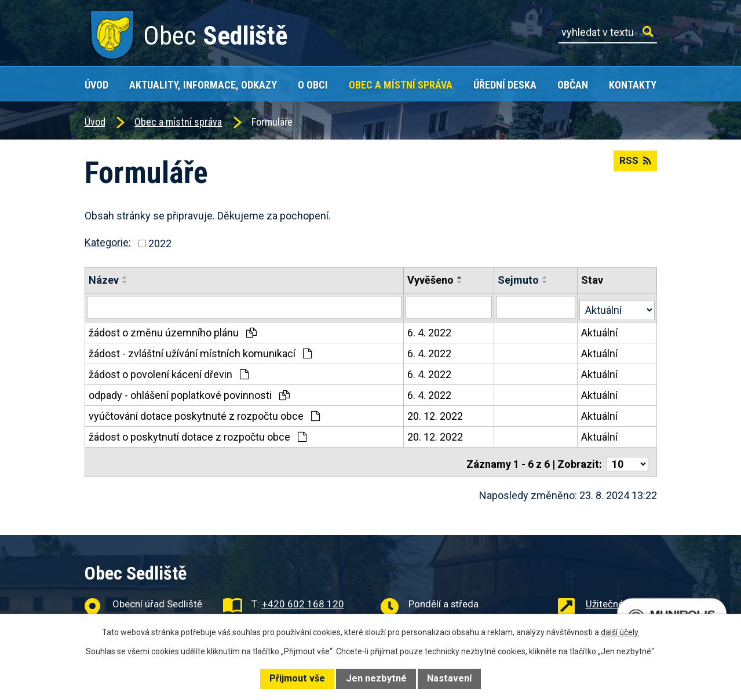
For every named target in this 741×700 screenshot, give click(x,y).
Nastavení (449, 678)
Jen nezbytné (376, 678)
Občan (573, 85)
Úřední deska (505, 85)
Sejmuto (519, 280)
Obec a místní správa (401, 85)
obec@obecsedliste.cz (310, 613)
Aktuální (600, 330)
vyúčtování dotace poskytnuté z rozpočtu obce (204, 414)
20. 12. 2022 (436, 414)
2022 (160, 243)
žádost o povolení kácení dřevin (169, 372)
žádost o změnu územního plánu (173, 330)
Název (104, 280)
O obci (313, 85)
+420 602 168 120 (303, 598)
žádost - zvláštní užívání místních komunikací (200, 351)
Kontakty (633, 85)
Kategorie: (108, 242)
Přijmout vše (297, 678)
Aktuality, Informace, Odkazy (203, 85)
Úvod (96, 85)
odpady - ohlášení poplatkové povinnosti (189, 393)
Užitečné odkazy (621, 598)
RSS (634, 165)
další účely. (620, 632)
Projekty (603, 613)
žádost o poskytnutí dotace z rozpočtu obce (198, 435)
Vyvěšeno (431, 280)
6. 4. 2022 (430, 330)
